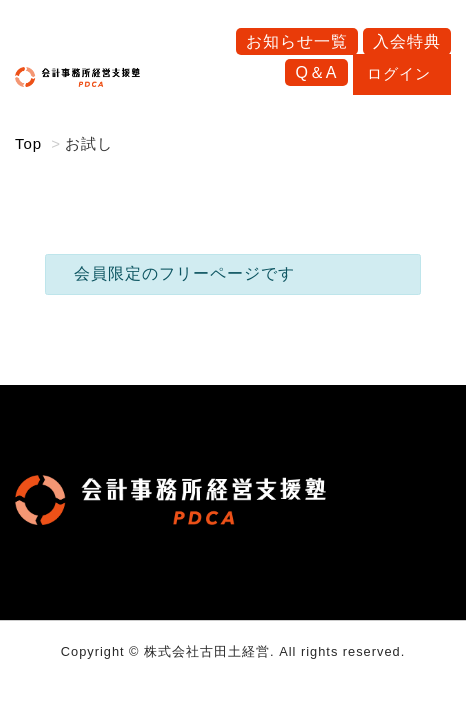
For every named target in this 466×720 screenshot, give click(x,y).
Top (28, 143)
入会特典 (407, 41)
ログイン (402, 73)
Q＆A (316, 72)
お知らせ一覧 (297, 41)
